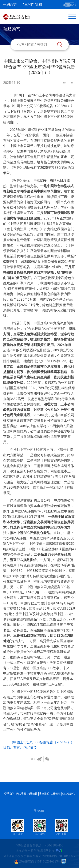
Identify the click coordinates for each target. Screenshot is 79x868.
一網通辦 (10, 5)
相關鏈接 (32, 794)
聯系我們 (9, 794)
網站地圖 (21, 794)
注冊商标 (56, 794)
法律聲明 (44, 794)
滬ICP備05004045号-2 (61, 856)
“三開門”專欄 (33, 5)
